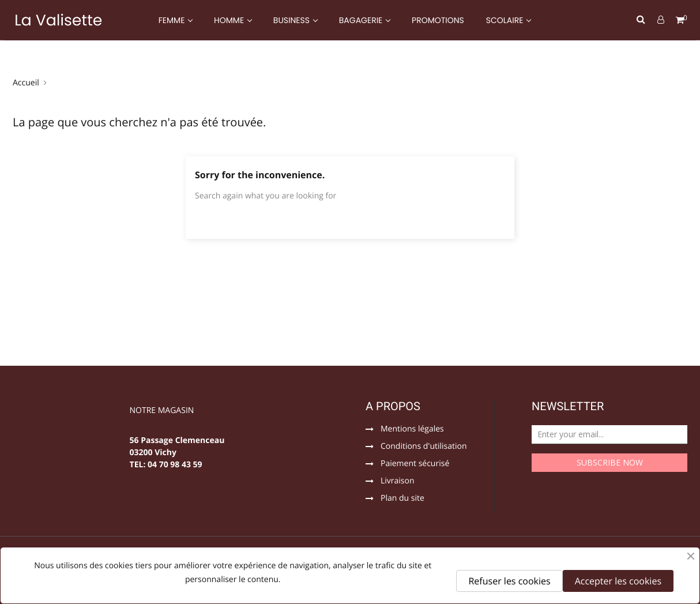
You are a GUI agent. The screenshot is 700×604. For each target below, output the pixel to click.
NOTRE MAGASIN (162, 411)
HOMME (230, 20)
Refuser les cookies (509, 581)
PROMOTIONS (438, 20)
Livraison (398, 482)
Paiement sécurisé (415, 464)
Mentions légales (412, 430)
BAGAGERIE (362, 20)
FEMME (173, 20)
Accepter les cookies (618, 581)
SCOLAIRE (506, 20)
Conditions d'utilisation (424, 447)
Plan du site (402, 499)
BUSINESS (293, 20)
